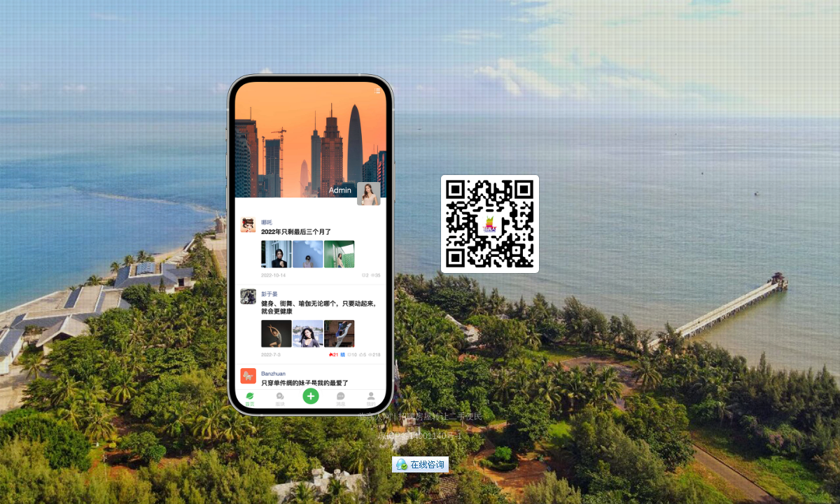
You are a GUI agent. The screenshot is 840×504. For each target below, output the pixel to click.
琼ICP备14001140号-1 (420, 436)
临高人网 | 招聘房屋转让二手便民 (420, 416)
